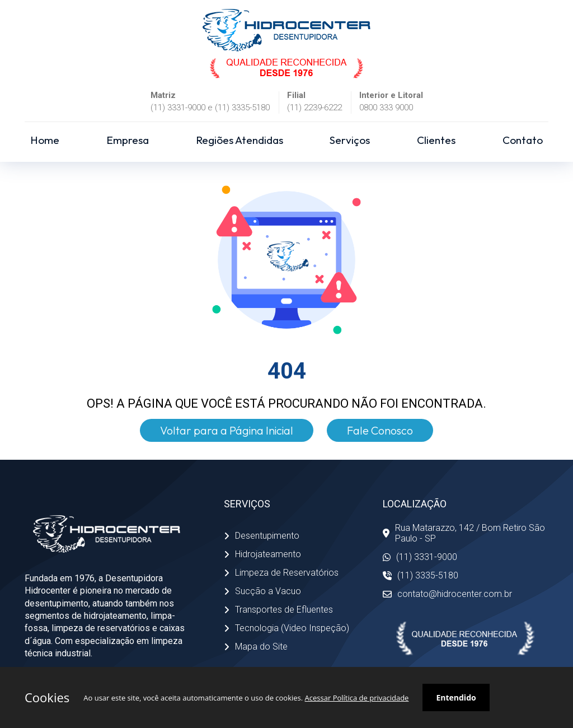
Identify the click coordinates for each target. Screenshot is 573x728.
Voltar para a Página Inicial (227, 430)
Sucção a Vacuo (262, 591)
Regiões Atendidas (239, 140)
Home (45, 140)
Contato (523, 140)
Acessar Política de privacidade (357, 698)
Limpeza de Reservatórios (281, 573)
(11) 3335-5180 (421, 575)
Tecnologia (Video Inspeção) (286, 628)
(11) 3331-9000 (420, 557)
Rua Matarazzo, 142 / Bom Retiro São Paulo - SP (464, 533)
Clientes (436, 140)
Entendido (456, 697)
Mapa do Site (256, 647)
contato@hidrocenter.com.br (447, 594)
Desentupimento (262, 536)
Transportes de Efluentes (278, 610)
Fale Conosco (380, 430)
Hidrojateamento (262, 554)
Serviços (350, 140)
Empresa (128, 140)
